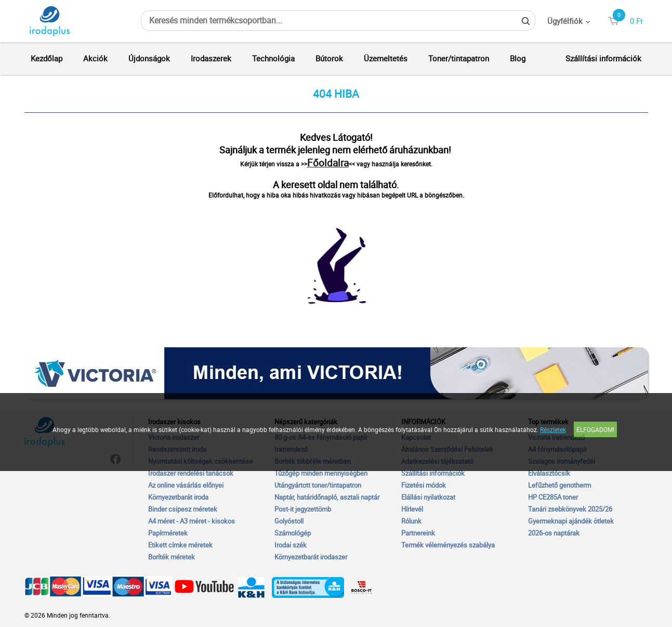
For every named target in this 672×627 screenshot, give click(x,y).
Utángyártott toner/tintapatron (318, 485)
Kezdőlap (47, 58)
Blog (518, 58)
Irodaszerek (211, 58)
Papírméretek (168, 533)
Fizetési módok (424, 485)
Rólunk (411, 521)
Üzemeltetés (386, 58)
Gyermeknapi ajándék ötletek (571, 521)
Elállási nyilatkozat (428, 497)
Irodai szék (291, 545)
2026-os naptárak (554, 533)
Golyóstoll (289, 521)
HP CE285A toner (553, 497)
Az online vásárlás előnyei (186, 485)
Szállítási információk (603, 58)
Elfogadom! (595, 429)
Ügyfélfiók (565, 21)
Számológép (293, 533)
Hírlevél (412, 509)
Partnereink (418, 533)
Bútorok (329, 58)
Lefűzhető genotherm (559, 485)
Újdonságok (149, 58)
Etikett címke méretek (180, 545)
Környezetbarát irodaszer (311, 557)
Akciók (95, 58)
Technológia (273, 58)
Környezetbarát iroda (178, 497)
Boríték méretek (172, 557)
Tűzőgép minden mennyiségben (321, 473)
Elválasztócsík (549, 473)
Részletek (553, 429)
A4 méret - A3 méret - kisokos (192, 521)
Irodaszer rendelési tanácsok (191, 473)
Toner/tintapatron (459, 58)
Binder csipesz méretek (183, 509)
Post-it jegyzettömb (303, 509)
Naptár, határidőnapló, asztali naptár (327, 497)
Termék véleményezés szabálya (448, 545)
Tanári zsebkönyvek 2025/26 (570, 509)
